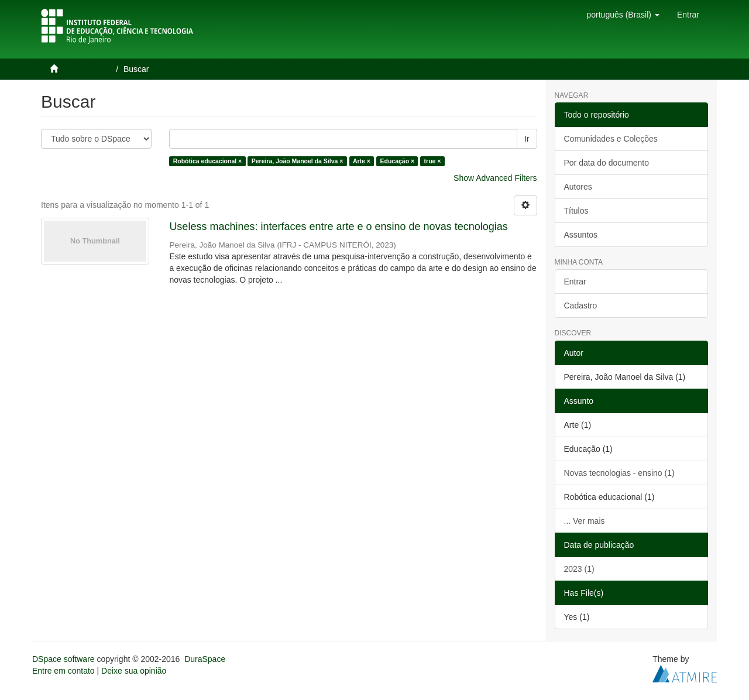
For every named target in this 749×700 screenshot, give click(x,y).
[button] (623, 15)
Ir (527, 139)
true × (433, 161)
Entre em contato (63, 671)
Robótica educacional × (208, 161)
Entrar (575, 282)
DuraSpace (205, 659)
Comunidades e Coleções (611, 139)
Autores (578, 187)
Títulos (576, 211)
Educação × (397, 161)
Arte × (362, 161)
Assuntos (581, 235)
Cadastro (581, 306)
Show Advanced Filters (495, 178)
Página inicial (87, 69)
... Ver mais (585, 521)
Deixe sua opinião (134, 671)
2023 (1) (579, 569)
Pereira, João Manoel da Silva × (298, 161)
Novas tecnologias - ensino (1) (619, 473)
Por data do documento (607, 163)
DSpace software (63, 659)
